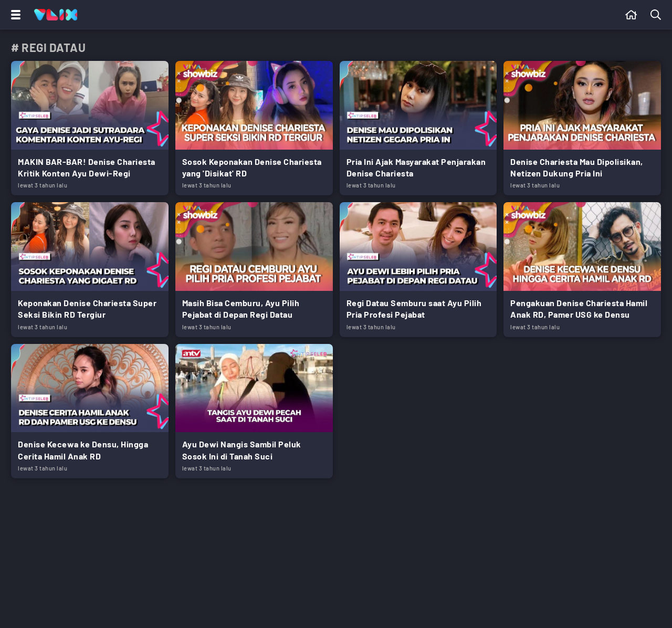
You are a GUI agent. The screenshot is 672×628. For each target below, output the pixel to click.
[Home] (56, 15)
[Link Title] (90, 128)
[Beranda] (631, 15)
